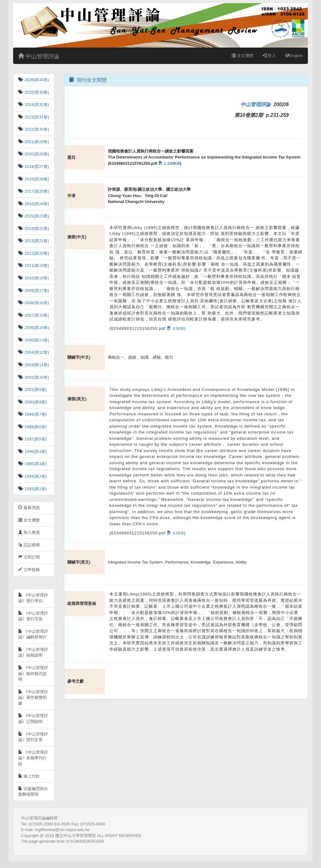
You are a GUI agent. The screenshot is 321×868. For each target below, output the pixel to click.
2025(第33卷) (36, 92)
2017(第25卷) (36, 191)
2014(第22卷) (36, 229)
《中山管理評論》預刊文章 (33, 737)
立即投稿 (29, 570)
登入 (269, 56)
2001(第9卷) (35, 390)
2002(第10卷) (36, 377)
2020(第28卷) (36, 154)
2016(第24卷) (36, 204)
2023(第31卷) (36, 117)
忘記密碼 (29, 545)
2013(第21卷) (36, 241)
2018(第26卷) (36, 179)
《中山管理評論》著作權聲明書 (33, 698)
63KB (175, 328)
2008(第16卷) (36, 303)
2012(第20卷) (36, 253)
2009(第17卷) (36, 291)
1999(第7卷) (35, 414)
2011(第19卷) (36, 265)
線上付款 (29, 776)
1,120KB (169, 163)
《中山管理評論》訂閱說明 (33, 719)
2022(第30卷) (36, 129)
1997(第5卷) (35, 439)
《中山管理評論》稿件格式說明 (33, 673)
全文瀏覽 (242, 56)
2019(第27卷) (36, 166)
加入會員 (29, 532)
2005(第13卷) (36, 340)
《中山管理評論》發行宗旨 (33, 616)
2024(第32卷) (36, 104)
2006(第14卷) (36, 327)
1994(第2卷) (35, 476)
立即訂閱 (29, 557)
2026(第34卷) (36, 80)
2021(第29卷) (36, 142)
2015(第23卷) (36, 216)
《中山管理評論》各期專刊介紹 (33, 758)
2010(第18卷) (36, 278)
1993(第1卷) (35, 489)
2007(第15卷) (36, 315)
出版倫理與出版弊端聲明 (33, 792)
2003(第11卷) (36, 365)
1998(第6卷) (35, 427)
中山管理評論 (39, 56)
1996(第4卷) (35, 452)
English (294, 56)
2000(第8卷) (35, 402)
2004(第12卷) (36, 352)
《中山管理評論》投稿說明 (33, 652)
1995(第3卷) (35, 464)
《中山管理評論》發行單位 (33, 598)
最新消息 (29, 508)
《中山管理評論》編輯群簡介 (33, 634)
